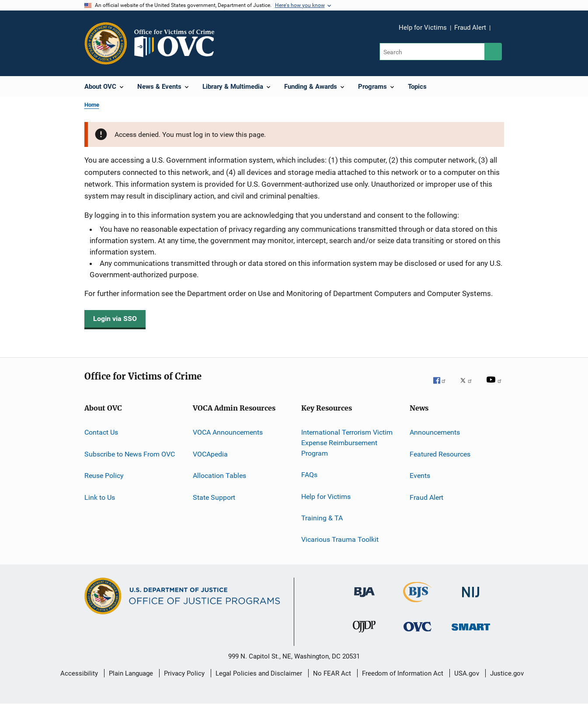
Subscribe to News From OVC (130, 454)
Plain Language (131, 673)
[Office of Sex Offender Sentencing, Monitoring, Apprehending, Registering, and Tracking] (471, 636)
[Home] (178, 43)
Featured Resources (440, 454)
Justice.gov (507, 673)
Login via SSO (115, 319)
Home (92, 105)
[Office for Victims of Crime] (418, 636)
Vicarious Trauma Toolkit (340, 539)
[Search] (433, 52)
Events (420, 476)
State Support (214, 497)
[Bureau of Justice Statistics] (417, 604)
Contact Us (101, 432)
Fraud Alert (470, 28)
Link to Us (100, 497)
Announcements (435, 432)
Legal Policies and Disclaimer (259, 673)
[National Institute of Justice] (471, 602)
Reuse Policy (104, 476)
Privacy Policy (184, 673)
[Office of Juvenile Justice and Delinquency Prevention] (364, 636)
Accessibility (79, 673)
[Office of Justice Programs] (106, 43)
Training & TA (322, 518)
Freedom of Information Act (403, 673)
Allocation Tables (219, 476)
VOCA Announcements (228, 432)
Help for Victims (423, 28)
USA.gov (467, 673)
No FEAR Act (332, 673)
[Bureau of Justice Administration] (364, 602)
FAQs (309, 475)
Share (504, 34)
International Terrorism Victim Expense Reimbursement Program (347, 443)
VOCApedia (210, 454)
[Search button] (493, 52)
